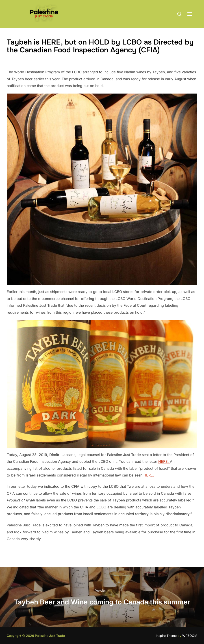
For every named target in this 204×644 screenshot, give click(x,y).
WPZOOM (190, 636)
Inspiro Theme (166, 636)
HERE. (164, 461)
